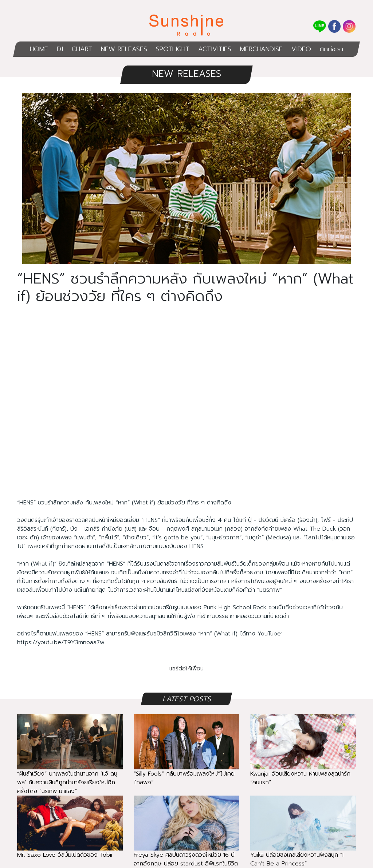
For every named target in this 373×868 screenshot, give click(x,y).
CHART (82, 49)
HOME (39, 49)
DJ (60, 49)
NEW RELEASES (124, 49)
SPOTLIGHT (173, 49)
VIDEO (301, 49)
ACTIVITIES (215, 49)
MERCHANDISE (261, 49)
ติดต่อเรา (331, 49)
